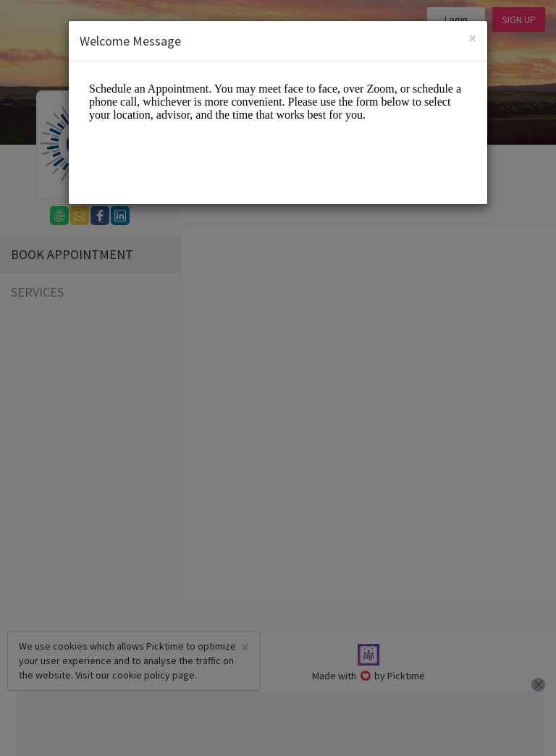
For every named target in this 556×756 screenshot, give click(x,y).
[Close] (472, 39)
